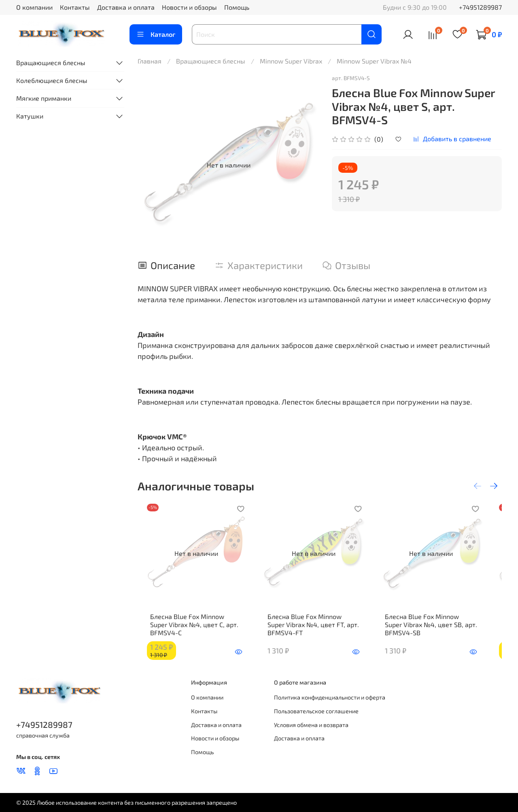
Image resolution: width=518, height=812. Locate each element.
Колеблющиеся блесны (52, 80)
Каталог (156, 34)
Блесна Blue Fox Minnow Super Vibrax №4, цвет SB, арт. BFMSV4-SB (441, 633)
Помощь (237, 7)
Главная (150, 61)
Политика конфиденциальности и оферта (330, 698)
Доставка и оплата (126, 7)
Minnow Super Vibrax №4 (374, 61)
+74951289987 (480, 7)
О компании (34, 7)
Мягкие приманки (44, 98)
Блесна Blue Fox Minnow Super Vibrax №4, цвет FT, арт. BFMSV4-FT (316, 633)
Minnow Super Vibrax (291, 61)
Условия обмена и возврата (311, 725)
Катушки (30, 116)
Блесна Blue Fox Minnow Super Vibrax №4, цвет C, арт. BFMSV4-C (194, 633)
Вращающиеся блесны (211, 61)
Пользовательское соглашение (316, 711)
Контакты (75, 7)
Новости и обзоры (189, 7)
